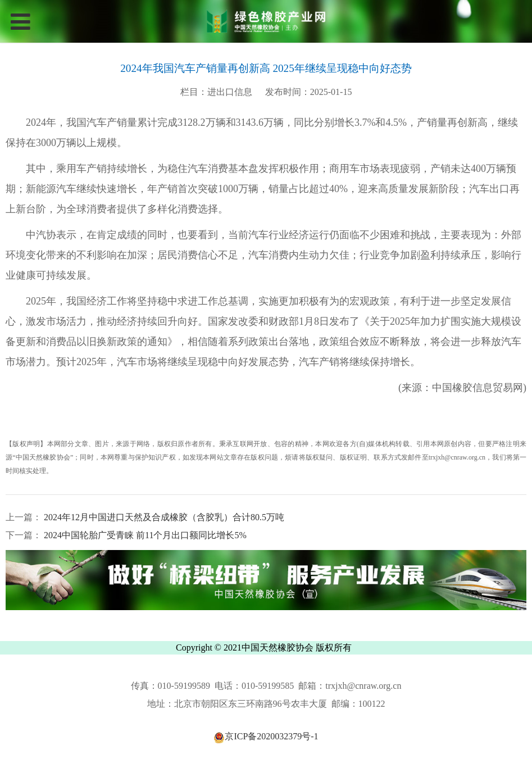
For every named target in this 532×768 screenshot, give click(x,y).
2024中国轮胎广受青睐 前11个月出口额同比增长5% (144, 535)
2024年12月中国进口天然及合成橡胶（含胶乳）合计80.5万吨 (163, 517)
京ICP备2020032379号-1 (266, 737)
